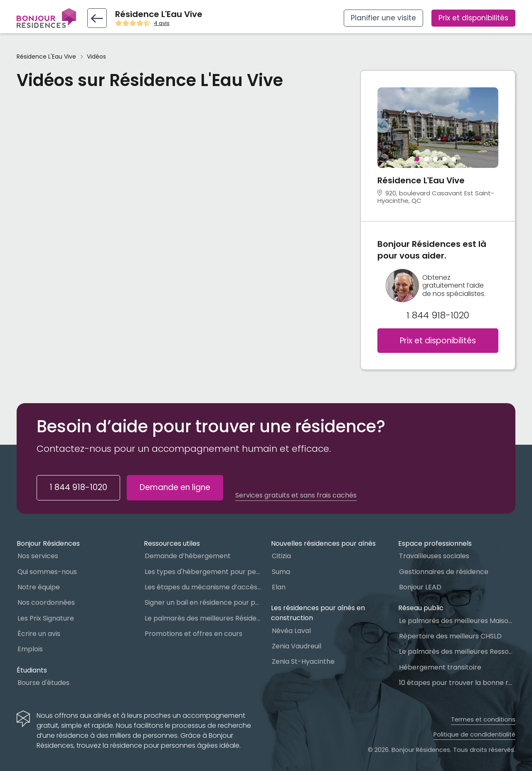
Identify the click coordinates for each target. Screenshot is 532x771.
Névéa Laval (291, 631)
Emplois (30, 649)
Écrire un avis (39, 634)
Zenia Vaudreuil (297, 646)
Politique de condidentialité (474, 734)
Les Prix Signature (46, 618)
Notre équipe (39, 587)
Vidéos (96, 57)
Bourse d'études (43, 683)
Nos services (38, 556)
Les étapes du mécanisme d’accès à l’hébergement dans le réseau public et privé (203, 587)
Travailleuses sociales (434, 556)
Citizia (281, 556)
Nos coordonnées (46, 602)
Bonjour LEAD (420, 587)
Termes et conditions (483, 719)
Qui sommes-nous (47, 572)
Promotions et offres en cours (193, 634)
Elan (279, 587)
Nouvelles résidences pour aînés (323, 543)
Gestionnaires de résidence (444, 572)
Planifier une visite (383, 18)
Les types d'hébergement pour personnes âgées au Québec (203, 572)
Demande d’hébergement (188, 556)
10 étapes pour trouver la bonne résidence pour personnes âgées (457, 683)
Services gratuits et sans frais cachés (296, 495)
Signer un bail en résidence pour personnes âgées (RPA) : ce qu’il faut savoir (203, 602)
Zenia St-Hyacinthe (303, 661)
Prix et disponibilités (473, 18)
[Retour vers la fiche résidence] (97, 18)
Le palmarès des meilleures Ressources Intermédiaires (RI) (457, 652)
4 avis (162, 23)
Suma (281, 572)
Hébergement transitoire (440, 667)
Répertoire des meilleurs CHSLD (450, 636)
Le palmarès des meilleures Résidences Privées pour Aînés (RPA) (203, 618)
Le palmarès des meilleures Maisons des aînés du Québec (457, 621)
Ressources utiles (172, 543)
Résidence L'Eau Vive (46, 57)
